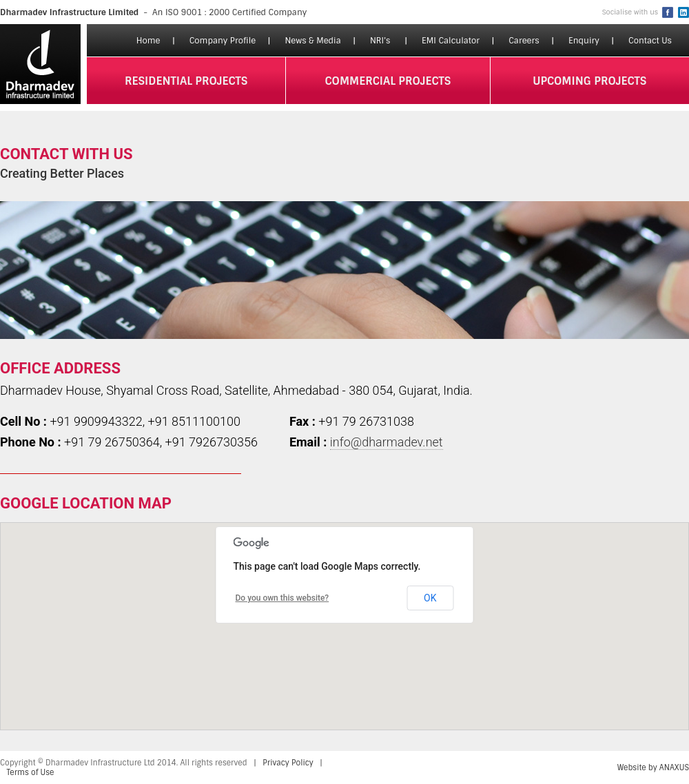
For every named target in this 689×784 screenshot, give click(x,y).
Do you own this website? (282, 598)
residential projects (186, 81)
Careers (524, 41)
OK (430, 598)
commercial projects (388, 81)
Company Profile (223, 41)
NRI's (380, 41)
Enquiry (584, 41)
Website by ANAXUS (653, 767)
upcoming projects (589, 81)
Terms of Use (31, 772)
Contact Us (650, 41)
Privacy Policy (288, 763)
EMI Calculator (451, 41)
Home (148, 41)
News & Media (312, 41)
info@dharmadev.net (387, 442)
